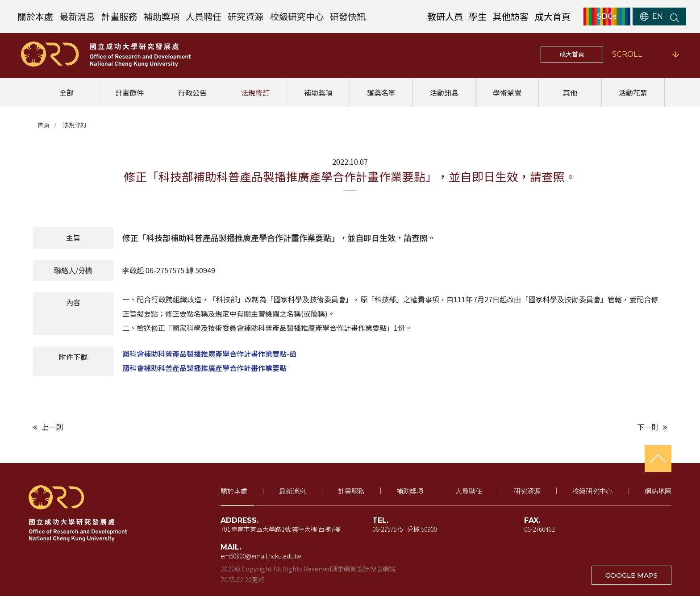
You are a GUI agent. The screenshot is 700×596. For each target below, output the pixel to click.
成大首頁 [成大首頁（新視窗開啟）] (553, 16)
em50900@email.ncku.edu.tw (261, 556)
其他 (570, 92)
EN (651, 17)
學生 (478, 16)
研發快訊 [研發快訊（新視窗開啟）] (348, 16)
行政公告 (192, 92)
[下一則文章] (511, 427)
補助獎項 (162, 16)
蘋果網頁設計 (350, 569)
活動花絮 (633, 92)
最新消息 (77, 16)
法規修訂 (255, 92)
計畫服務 (119, 16)
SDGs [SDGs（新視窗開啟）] (607, 17)
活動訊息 (444, 92)
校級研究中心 (297, 16)
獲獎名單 (381, 92)
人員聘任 (204, 16)
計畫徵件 (129, 92)
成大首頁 (572, 54)
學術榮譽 (507, 92)
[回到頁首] (658, 458)
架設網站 (383, 569)
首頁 (44, 125)
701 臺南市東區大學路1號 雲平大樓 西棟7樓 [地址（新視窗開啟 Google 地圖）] (280, 529)
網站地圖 (658, 491)
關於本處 (35, 16)
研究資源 (246, 16)
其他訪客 (511, 16)
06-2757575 (387, 529)
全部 (67, 92)
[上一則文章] (189, 427)
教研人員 (445, 16)
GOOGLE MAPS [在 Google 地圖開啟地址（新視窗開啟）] (631, 575)
